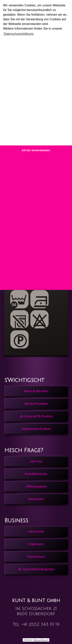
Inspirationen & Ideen (36, 429)
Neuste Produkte (36, 404)
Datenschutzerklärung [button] (19, 34)
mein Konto (36, 531)
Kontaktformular (36, 474)
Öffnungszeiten (36, 486)
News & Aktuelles (36, 391)
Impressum (36, 544)
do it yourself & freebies (36, 416)
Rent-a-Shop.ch (41, 640)
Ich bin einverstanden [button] (36, 150)
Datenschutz (36, 557)
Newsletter (36, 499)
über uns (36, 461)
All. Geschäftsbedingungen (36, 569)
